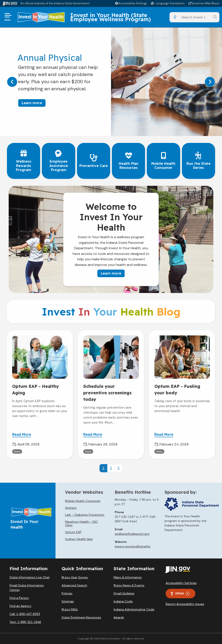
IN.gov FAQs (70, 609)
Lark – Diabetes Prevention (85, 515)
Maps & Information (128, 577)
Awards (119, 617)
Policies (67, 593)
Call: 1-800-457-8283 (25, 614)
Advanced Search (74, 585)
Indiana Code (123, 601)
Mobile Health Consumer (83, 501)
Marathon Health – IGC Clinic (81, 523)
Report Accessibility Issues (185, 604)
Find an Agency (20, 606)
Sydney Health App (79, 539)
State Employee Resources (81, 617)
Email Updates (124, 593)
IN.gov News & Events (129, 585)
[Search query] (195, 17)
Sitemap (68, 601)
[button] (131, 3)
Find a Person (19, 598)
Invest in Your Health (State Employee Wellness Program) (111, 17)
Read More (22, 434)
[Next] (210, 82)
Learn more (32, 103)
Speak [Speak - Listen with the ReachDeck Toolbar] (180, 593)
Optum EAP (73, 532)
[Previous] (12, 82)
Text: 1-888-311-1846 (25, 622)
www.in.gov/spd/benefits (133, 546)
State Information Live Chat (30, 577)
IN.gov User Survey (75, 577)
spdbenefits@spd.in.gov (132, 534)
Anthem (71, 508)
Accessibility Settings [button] (181, 583)
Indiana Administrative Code (134, 609)
